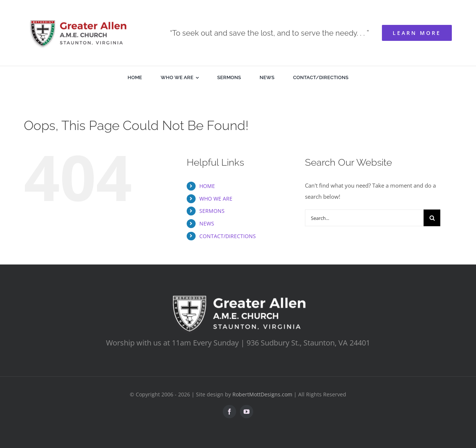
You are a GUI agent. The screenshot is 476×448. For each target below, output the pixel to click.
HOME (207, 186)
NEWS (207, 223)
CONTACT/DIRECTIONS (228, 236)
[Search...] (364, 218)
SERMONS (212, 211)
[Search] (432, 218)
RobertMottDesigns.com (262, 394)
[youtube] (247, 412)
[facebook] (229, 412)
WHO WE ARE (216, 199)
